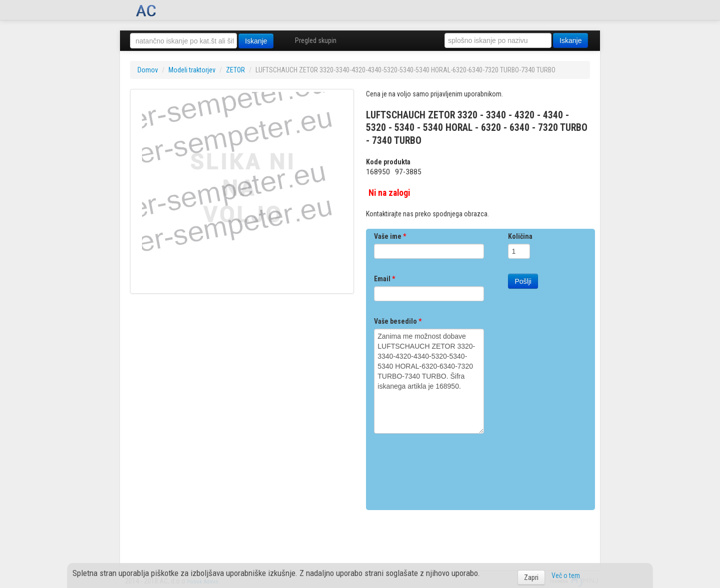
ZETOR (235, 70)
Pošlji (523, 281)
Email (384, 279)
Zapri (531, 578)
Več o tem (566, 576)
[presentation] (450, 468)
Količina (520, 236)
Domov (148, 70)
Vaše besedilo (398, 321)
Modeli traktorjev (192, 70)
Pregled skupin (316, 40)
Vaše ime (390, 236)
